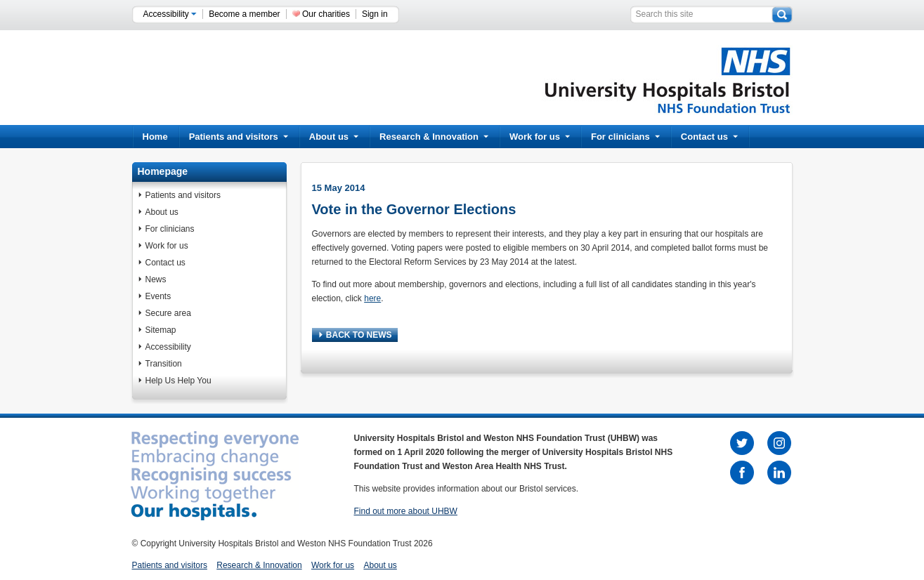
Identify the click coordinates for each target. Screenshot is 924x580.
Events (158, 296)
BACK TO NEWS (356, 335)
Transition (164, 364)
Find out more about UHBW (406, 511)
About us (334, 137)
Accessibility (170, 14)
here (372, 298)
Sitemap (161, 330)
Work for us (540, 137)
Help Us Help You (178, 381)
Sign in (375, 14)
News (156, 279)
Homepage (163, 171)
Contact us (709, 137)
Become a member (244, 14)
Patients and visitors (239, 137)
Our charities (326, 14)
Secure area (168, 313)
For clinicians (625, 137)
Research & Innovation (434, 137)
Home (155, 137)
